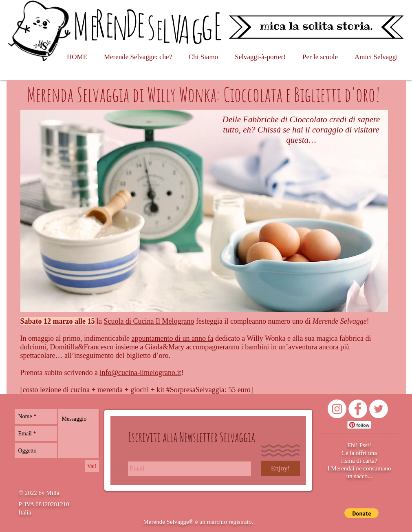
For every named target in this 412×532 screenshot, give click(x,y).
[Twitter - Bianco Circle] (379, 409)
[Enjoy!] (281, 468)
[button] (362, 513)
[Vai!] (92, 466)
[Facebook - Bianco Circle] (358, 409)
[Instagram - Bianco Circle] (337, 409)
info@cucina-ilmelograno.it (140, 373)
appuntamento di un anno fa (172, 338)
